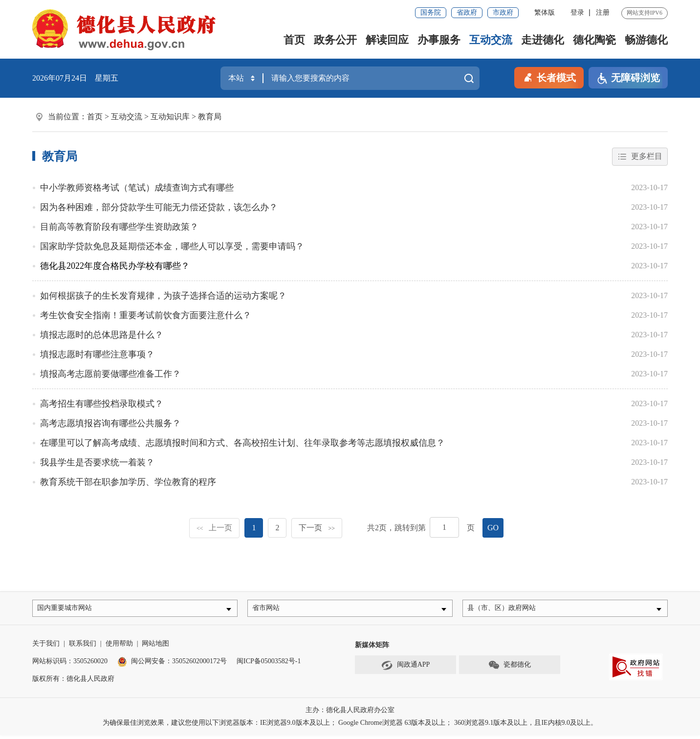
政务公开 (335, 40)
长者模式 (549, 77)
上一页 (215, 528)
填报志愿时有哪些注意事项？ (97, 355)
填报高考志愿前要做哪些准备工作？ (110, 374)
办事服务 (439, 40)
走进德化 (543, 40)
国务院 (431, 12)
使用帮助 (119, 647)
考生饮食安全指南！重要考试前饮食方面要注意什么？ (146, 316)
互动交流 (491, 40)
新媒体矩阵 (372, 649)
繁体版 (545, 12)
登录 (577, 12)
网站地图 (155, 647)
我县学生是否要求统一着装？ (97, 463)
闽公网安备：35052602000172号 (172, 665)
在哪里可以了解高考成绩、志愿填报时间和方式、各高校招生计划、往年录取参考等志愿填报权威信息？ (242, 443)
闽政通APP (406, 669)
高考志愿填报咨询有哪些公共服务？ (110, 424)
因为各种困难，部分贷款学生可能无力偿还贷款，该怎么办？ (159, 208)
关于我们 (46, 647)
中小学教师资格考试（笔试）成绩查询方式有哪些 (137, 188)
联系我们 (83, 647)
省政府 (467, 12)
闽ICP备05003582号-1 (269, 665)
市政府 (503, 12)
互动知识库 (170, 117)
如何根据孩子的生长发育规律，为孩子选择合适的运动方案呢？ (163, 296)
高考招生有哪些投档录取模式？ (102, 404)
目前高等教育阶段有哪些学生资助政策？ (119, 227)
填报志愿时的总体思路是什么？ (102, 335)
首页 (294, 40)
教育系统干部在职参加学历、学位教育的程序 (128, 482)
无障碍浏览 (628, 78)
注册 (603, 12)
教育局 (210, 117)
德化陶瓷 (594, 40)
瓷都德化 (509, 669)
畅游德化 (646, 40)
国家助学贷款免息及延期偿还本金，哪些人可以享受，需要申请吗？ (172, 247)
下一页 (317, 528)
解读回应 (387, 40)
